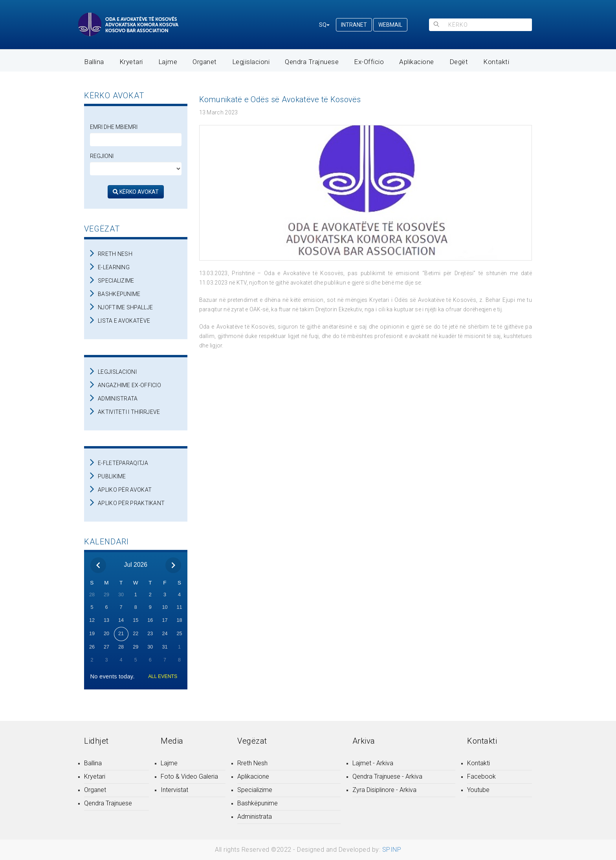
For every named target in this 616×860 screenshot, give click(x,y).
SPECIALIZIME (116, 281)
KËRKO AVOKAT (136, 192)
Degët (459, 62)
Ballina (94, 62)
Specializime (255, 790)
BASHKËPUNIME (119, 294)
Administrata (255, 817)
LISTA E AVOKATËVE (124, 321)
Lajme (168, 62)
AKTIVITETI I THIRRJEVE (129, 412)
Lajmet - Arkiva (373, 763)
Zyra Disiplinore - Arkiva (384, 790)
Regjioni (102, 156)
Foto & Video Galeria (189, 776)
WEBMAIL (390, 25)
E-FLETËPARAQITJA (123, 463)
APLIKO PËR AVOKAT (125, 490)
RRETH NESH (115, 254)
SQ (324, 25)
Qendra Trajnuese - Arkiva (387, 776)
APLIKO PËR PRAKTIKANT (131, 503)
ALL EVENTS (163, 676)
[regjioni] (136, 169)
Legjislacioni (251, 62)
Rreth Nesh (252, 763)
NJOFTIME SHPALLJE (125, 307)
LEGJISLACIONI (117, 372)
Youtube (478, 790)
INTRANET (354, 25)
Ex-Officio (369, 62)
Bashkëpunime (258, 803)
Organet (205, 62)
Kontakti (496, 62)
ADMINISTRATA (118, 399)
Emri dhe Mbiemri (114, 127)
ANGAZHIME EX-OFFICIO (129, 385)
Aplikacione (417, 62)
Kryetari (131, 62)
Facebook (481, 776)
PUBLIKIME (112, 476)
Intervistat (174, 790)
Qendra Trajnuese (312, 62)
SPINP (392, 850)
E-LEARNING (114, 267)
